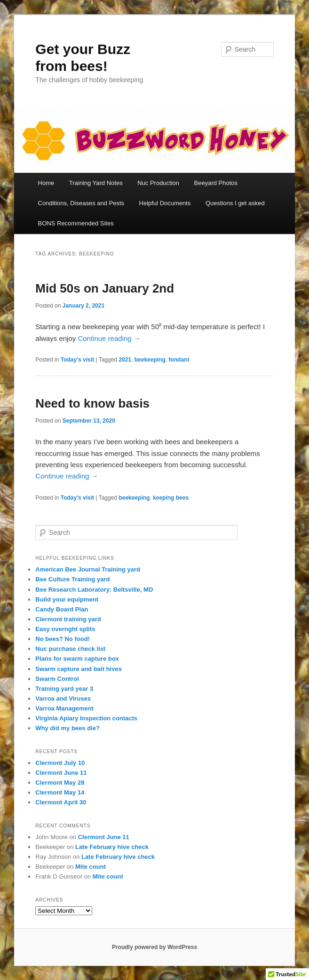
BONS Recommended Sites (76, 223)
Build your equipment (67, 599)
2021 (125, 360)
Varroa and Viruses (63, 698)
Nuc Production (158, 183)
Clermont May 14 (60, 792)
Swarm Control (57, 679)
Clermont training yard (68, 619)
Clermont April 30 (61, 802)
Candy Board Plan (62, 609)
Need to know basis (92, 403)
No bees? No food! (63, 639)
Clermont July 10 (60, 763)
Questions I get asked (235, 203)
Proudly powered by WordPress (154, 947)
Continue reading (109, 338)
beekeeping (150, 360)
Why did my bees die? (67, 728)
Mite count (91, 867)
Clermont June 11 (61, 773)
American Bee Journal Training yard (88, 569)
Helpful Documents (165, 203)
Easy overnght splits (65, 629)
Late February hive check (112, 847)
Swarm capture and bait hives (79, 669)
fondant (179, 360)
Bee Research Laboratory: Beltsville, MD (94, 590)
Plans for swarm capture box (77, 659)
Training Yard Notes (96, 183)
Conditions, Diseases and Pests (81, 203)
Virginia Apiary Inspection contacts (86, 718)
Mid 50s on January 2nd (105, 288)
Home (46, 183)
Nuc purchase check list (70, 649)
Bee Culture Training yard (72, 579)
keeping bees (171, 498)
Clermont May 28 (60, 783)
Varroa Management (64, 708)
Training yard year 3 (64, 689)
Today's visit (77, 360)
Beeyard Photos (216, 183)
